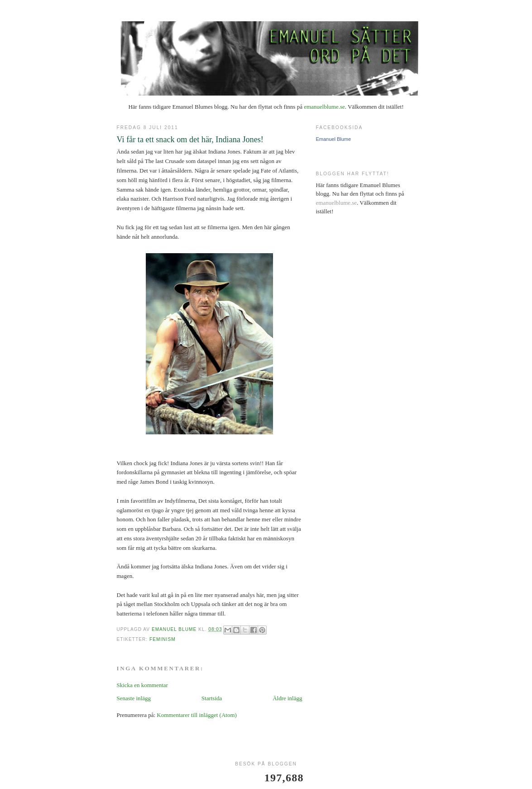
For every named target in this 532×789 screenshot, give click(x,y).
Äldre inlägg (287, 698)
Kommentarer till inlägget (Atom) (197, 715)
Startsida (212, 698)
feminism (163, 639)
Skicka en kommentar (142, 685)
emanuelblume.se (324, 107)
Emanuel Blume (334, 139)
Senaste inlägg (134, 698)
